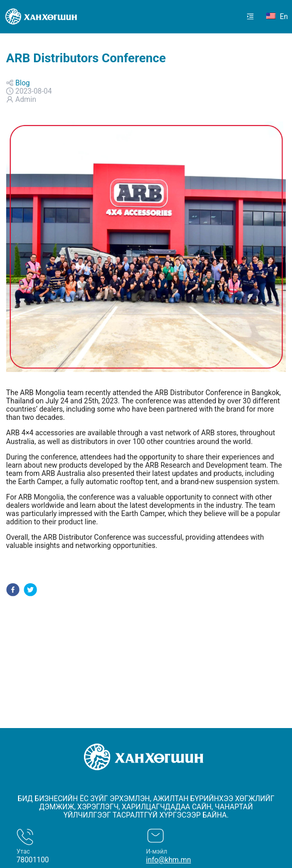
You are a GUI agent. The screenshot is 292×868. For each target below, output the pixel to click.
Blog (23, 83)
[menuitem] (250, 17)
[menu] (233, 16)
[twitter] (30, 590)
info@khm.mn (169, 860)
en (277, 16)
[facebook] (13, 590)
